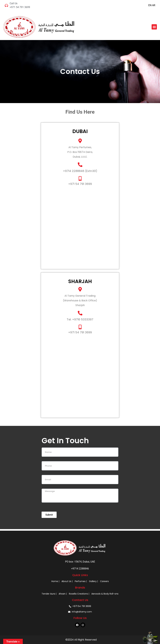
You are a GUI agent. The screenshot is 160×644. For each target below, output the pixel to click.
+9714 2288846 (80, 569)
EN (150, 5)
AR (154, 5)
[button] (154, 27)
